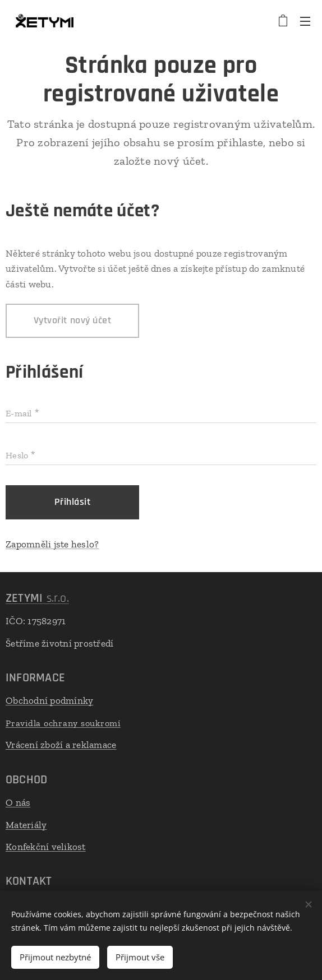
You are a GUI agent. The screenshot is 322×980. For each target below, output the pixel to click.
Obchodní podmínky (49, 700)
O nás (18, 802)
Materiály (26, 825)
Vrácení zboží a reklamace (61, 745)
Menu (305, 21)
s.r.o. (37, 598)
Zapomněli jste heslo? (52, 544)
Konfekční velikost (46, 847)
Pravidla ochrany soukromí (63, 723)
